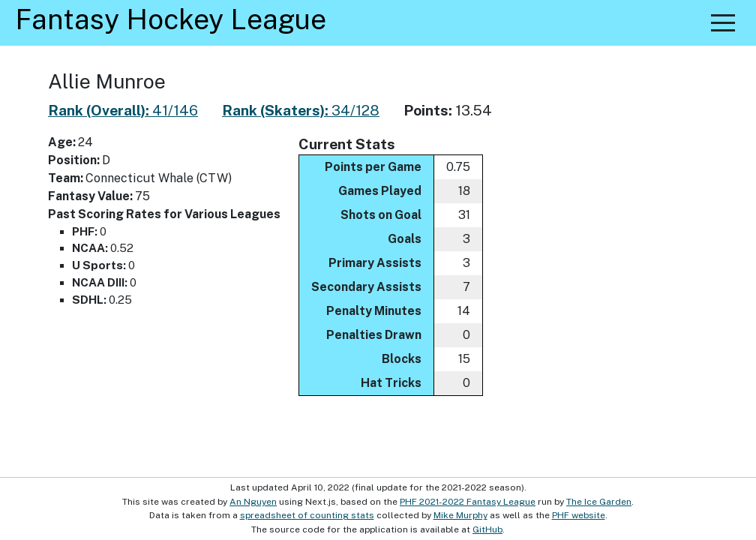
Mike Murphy (460, 515)
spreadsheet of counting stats (307, 515)
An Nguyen (253, 502)
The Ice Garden (599, 502)
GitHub (487, 529)
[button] (723, 22)
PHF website (579, 515)
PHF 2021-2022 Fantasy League (468, 502)
